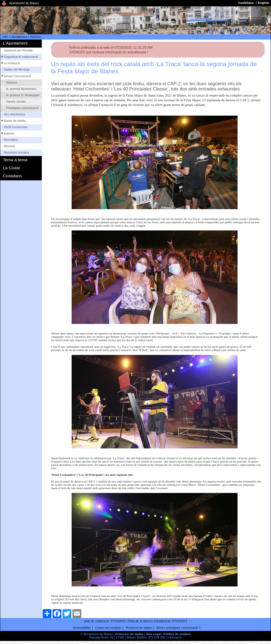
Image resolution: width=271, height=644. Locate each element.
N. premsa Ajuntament (21, 89)
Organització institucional (21, 57)
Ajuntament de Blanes (24, 3)
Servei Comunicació (17, 76)
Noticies (36, 37)
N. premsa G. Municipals (23, 95)
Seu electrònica (14, 114)
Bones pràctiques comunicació (177, 628)
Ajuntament (19, 37)
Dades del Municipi (17, 69)
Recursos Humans (16, 152)
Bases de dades (15, 121)
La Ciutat (11, 168)
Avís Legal (153, 634)
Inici (6, 37)
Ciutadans (12, 176)
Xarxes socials (16, 102)
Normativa (11, 140)
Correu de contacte (108, 628)
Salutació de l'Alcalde (18, 50)
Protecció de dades (139, 628)
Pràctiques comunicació (22, 108)
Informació (175, 637)
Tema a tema (15, 160)
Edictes (9, 133)
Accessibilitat (82, 628)
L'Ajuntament (15, 43)
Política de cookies (177, 634)
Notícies (12, 82)
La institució (12, 63)
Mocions (10, 146)
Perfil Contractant (16, 127)
